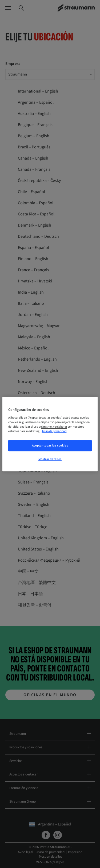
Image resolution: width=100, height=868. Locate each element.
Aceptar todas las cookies (50, 446)
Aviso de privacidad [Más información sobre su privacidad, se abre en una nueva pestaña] (54, 431)
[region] (50, 434)
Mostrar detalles (50, 459)
